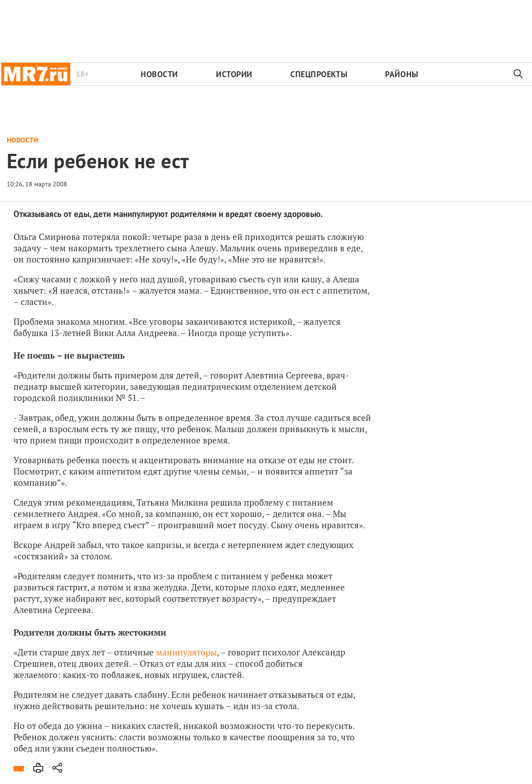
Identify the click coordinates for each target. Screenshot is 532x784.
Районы (401, 74)
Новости (159, 74)
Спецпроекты (319, 74)
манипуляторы (186, 652)
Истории (234, 74)
